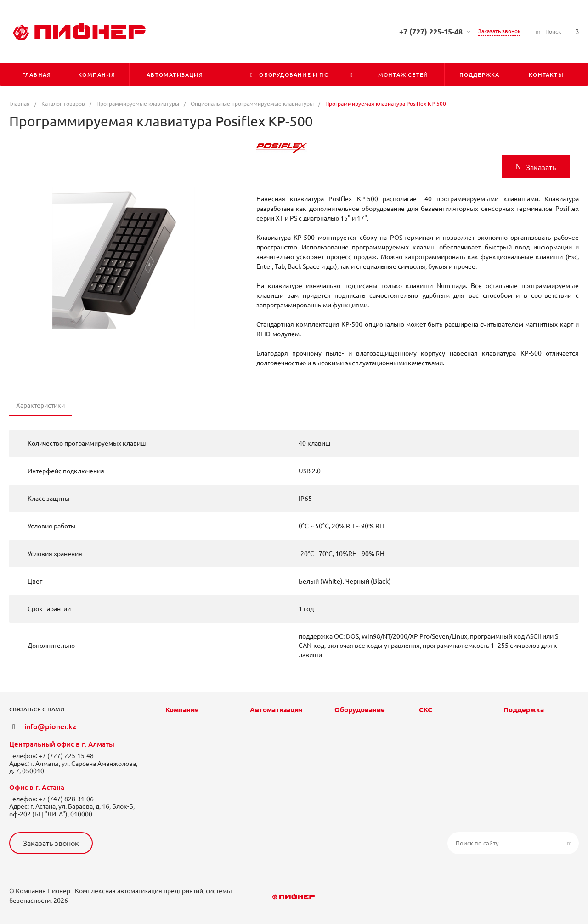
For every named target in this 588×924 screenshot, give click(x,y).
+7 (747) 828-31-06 (66, 799)
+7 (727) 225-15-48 (431, 32)
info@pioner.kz (50, 726)
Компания (182, 710)
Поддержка (524, 710)
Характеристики (40, 405)
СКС (426, 710)
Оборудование (360, 710)
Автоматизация (276, 710)
